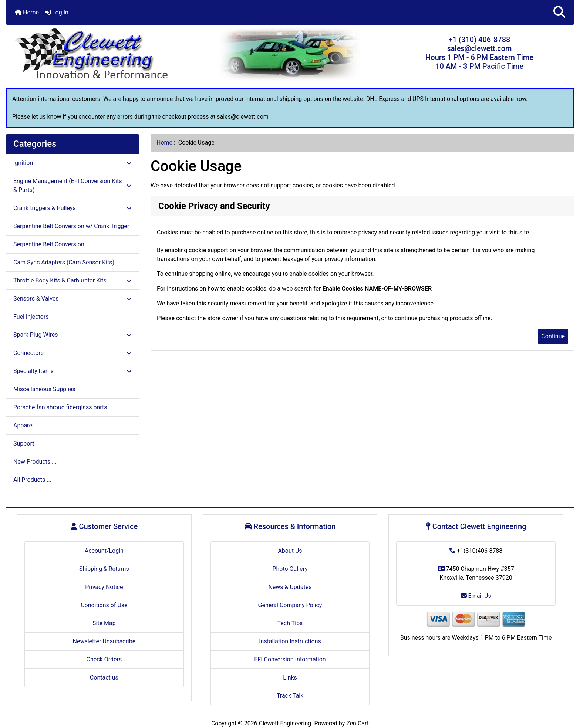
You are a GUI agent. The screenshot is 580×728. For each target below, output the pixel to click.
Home (27, 12)
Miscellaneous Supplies (44, 389)
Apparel (23, 425)
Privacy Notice (104, 587)
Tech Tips (290, 623)
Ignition (72, 163)
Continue (553, 336)
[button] (559, 12)
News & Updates (290, 587)
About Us (290, 551)
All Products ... (32, 480)
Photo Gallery (290, 569)
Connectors (72, 353)
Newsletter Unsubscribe (104, 641)
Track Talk (290, 696)
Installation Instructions (290, 641)
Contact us (104, 678)
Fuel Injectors (31, 317)
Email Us (476, 596)
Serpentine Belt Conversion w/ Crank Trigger (71, 226)
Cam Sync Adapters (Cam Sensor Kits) (64, 262)
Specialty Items (72, 371)
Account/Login (104, 551)
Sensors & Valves (72, 299)
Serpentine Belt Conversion (49, 244)
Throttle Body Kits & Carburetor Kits (72, 280)
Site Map (104, 623)
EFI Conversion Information (290, 659)
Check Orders (104, 659)
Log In (57, 12)
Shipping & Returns (104, 569)
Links (290, 678)
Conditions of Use (104, 605)
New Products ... (35, 462)
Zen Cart (358, 723)
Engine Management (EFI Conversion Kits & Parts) (72, 185)
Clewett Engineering (285, 723)
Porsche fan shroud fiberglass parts (60, 407)
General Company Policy (290, 605)
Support (24, 443)
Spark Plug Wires (72, 335)
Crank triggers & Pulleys (72, 208)
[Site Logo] (101, 55)
